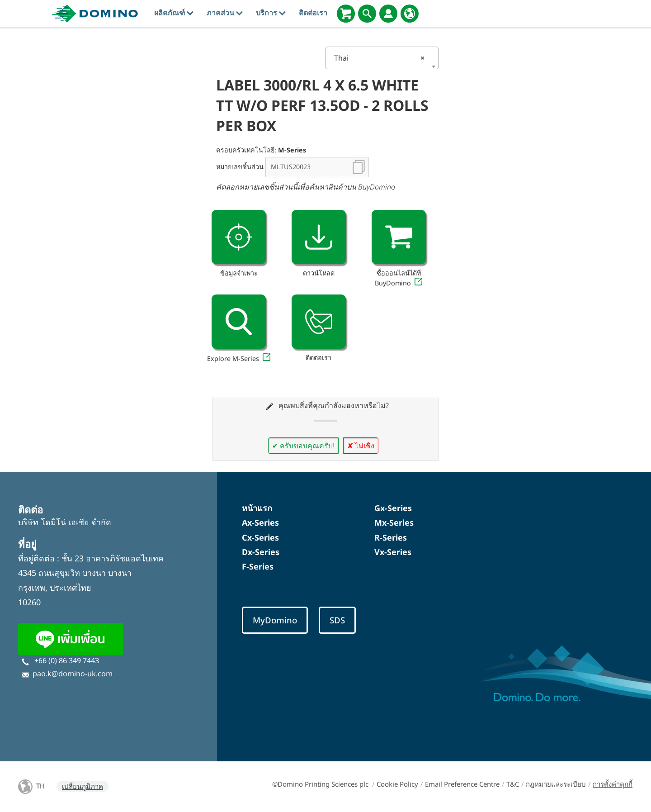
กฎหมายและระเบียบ (556, 784)
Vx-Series (393, 552)
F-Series (258, 566)
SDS (337, 620)
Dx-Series (261, 552)
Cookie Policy (397, 784)
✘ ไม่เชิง (361, 446)
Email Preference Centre (462, 784)
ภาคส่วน (225, 13)
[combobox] (382, 58)
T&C (513, 784)
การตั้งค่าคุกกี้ (613, 784)
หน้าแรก (257, 508)
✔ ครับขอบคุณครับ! (303, 446)
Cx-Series (260, 537)
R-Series (391, 537)
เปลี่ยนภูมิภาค (83, 786)
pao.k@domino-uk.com (73, 674)
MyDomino (275, 620)
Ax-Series (260, 522)
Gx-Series (393, 508)
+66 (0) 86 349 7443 (67, 660)
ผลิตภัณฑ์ (174, 13)
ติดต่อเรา (313, 13)
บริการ (271, 13)
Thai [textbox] (379, 58)
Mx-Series (394, 522)
